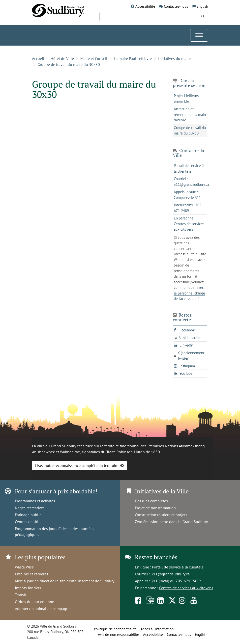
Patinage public (28, 515)
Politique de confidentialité (115, 629)
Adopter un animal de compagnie (43, 609)
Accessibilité (145, 6)
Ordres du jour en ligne (34, 602)
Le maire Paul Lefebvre (133, 58)
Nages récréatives (30, 508)
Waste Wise (24, 567)
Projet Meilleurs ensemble (186, 99)
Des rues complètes (151, 501)
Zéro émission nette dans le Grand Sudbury (171, 522)
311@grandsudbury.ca (170, 574)
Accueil (38, 58)
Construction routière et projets (161, 515)
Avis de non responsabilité (119, 634)
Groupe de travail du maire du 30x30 (69, 64)
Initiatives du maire (174, 58)
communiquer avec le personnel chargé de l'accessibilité (189, 293)
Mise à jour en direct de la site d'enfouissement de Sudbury (65, 581)
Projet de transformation (155, 508)
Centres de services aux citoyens (186, 588)
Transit (20, 595)
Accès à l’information (157, 629)
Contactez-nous (176, 6)
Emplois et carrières (31, 574)
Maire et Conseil (94, 58)
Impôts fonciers (28, 588)
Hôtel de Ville (62, 58)
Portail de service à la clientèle (178, 567)
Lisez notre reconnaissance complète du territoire (77, 465)
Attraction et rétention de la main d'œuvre (190, 114)
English (202, 6)
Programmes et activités (35, 501)
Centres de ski (27, 522)
